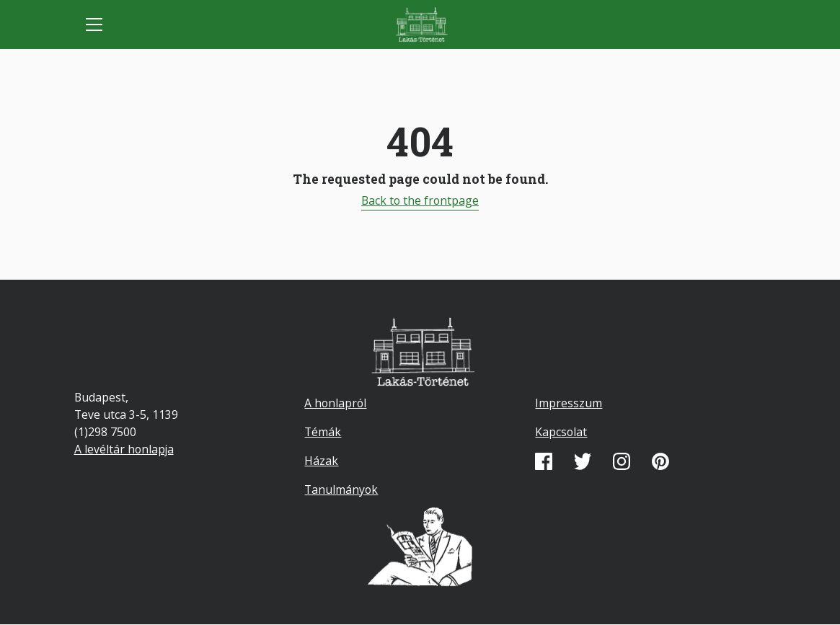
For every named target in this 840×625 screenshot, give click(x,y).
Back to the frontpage (420, 200)
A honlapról (335, 403)
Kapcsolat (561, 432)
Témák (323, 432)
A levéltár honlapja (124, 449)
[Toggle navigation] (94, 25)
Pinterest (660, 461)
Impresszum (569, 403)
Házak (321, 461)
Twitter (583, 461)
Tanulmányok (341, 489)
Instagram (622, 461)
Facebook (544, 461)
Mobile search (746, 25)
